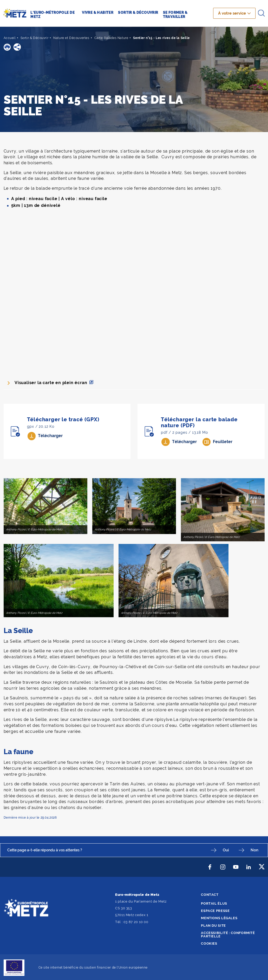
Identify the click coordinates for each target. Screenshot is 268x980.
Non (255, 850)
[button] (7, 47)
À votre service (232, 13)
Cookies (209, 943)
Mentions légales (219, 918)
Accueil (10, 38)
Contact (210, 894)
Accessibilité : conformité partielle (228, 934)
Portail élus (214, 903)
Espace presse (215, 910)
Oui (227, 850)
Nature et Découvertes (71, 38)
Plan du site (213, 925)
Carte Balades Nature (111, 38)
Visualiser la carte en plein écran (51, 383)
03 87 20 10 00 (136, 922)
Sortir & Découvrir (35, 38)
